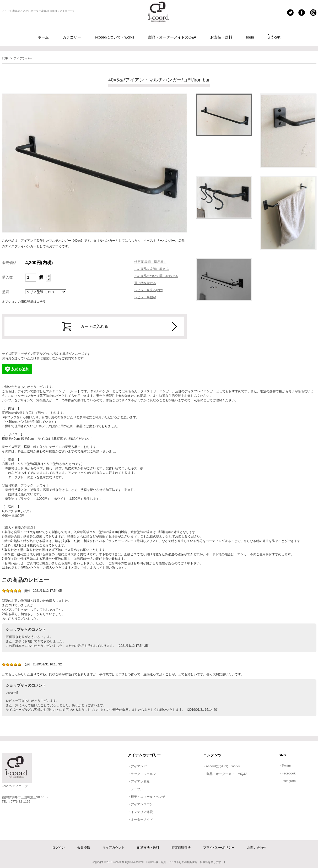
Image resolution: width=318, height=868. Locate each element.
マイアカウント (114, 848)
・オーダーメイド (140, 820)
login (250, 37)
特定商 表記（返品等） (150, 262)
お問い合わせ (257, 848)
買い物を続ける (145, 283)
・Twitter (285, 766)
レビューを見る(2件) (149, 290)
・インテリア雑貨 (140, 812)
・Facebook (287, 773)
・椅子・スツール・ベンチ (147, 797)
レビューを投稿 (145, 297)
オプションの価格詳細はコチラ (24, 302)
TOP (5, 58)
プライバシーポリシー (219, 848)
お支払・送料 (221, 37)
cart (274, 37)
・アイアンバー (139, 766)
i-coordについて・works (114, 37)
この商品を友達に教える (152, 269)
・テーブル (136, 789)
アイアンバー (23, 58)
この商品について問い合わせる (156, 276)
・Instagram (287, 781)
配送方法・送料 (148, 848)
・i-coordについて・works (222, 766)
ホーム (43, 37)
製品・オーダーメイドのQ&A (172, 37)
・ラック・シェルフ (142, 774)
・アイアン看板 (139, 782)
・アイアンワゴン (140, 804)
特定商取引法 (181, 848)
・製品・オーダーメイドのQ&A (225, 774)
